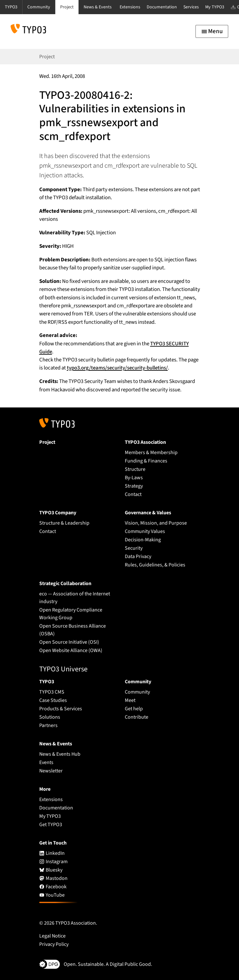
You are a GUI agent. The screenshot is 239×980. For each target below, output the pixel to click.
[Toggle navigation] (212, 31)
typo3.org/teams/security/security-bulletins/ (118, 368)
